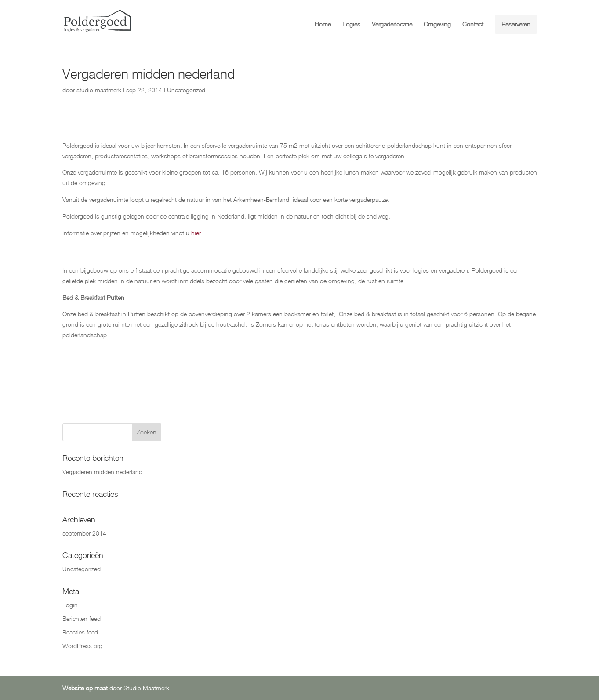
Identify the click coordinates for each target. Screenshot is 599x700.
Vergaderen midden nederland (102, 472)
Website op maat (85, 688)
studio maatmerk (99, 90)
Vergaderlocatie (392, 24)
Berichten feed (82, 618)
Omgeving (437, 24)
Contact (473, 24)
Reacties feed (80, 632)
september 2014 (84, 533)
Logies (351, 24)
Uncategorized (186, 90)
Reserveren (516, 24)
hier (196, 233)
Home (323, 24)
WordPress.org (82, 646)
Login (70, 605)
